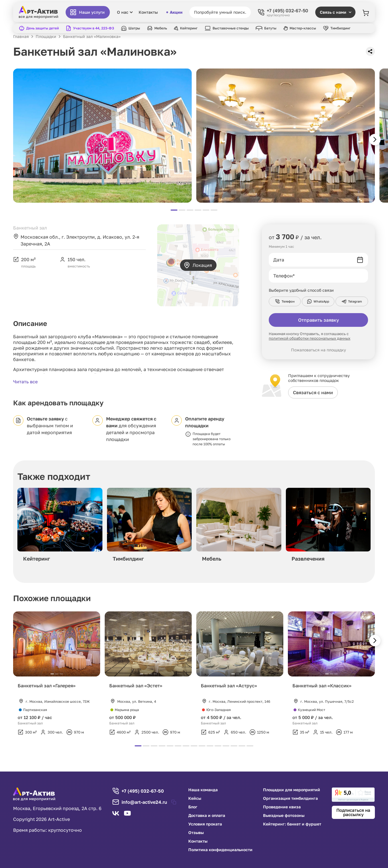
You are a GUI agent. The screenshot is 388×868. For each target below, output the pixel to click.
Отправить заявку (319, 320)
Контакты (148, 12)
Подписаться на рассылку (353, 812)
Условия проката (205, 824)
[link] (353, 795)
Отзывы (196, 833)
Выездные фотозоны (284, 815)
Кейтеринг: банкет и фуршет (292, 824)
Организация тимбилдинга (290, 798)
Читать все (25, 382)
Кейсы (195, 798)
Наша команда (203, 790)
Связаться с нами (313, 392)
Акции (174, 12)
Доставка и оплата (207, 815)
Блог (193, 807)
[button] (375, 140)
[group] (60, 526)
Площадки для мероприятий (292, 790)
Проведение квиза (282, 807)
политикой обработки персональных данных (310, 338)
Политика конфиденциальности (220, 850)
